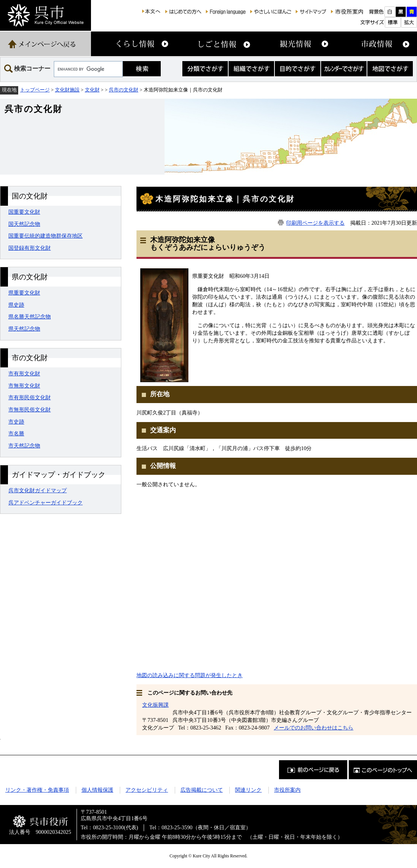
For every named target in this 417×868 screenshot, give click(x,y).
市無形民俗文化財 (30, 410)
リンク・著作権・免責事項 (37, 790)
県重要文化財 (24, 293)
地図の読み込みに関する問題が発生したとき (190, 675)
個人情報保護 (97, 790)
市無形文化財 (24, 386)
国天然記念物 (24, 224)
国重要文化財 (24, 212)
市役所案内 (287, 790)
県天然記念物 (24, 329)
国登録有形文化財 (30, 248)
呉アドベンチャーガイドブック (45, 503)
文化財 (92, 90)
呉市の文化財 (124, 90)
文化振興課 (155, 705)
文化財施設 (67, 90)
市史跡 (16, 422)
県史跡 (16, 305)
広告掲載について (202, 790)
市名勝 (16, 433)
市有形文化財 (24, 373)
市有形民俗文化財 (30, 397)
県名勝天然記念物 (30, 317)
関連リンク (248, 790)
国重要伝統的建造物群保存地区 (45, 236)
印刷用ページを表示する (315, 223)
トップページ (35, 90)
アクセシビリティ (147, 790)
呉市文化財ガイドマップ (38, 490)
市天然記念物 (24, 446)
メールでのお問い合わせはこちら (314, 728)
